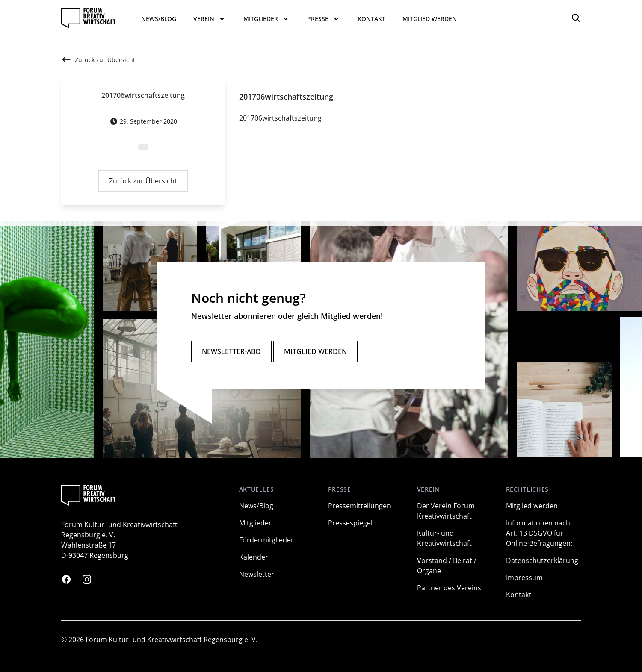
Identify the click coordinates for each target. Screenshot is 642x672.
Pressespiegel (350, 523)
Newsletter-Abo (231, 351)
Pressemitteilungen (359, 506)
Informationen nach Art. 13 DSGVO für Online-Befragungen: (539, 533)
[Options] (576, 18)
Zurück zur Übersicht (143, 183)
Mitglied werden (430, 19)
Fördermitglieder (266, 540)
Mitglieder (255, 523)
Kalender (254, 557)
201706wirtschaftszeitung (280, 120)
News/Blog (159, 19)
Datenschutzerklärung (542, 560)
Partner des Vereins (449, 588)
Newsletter (257, 574)
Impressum (524, 578)
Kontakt (371, 19)
